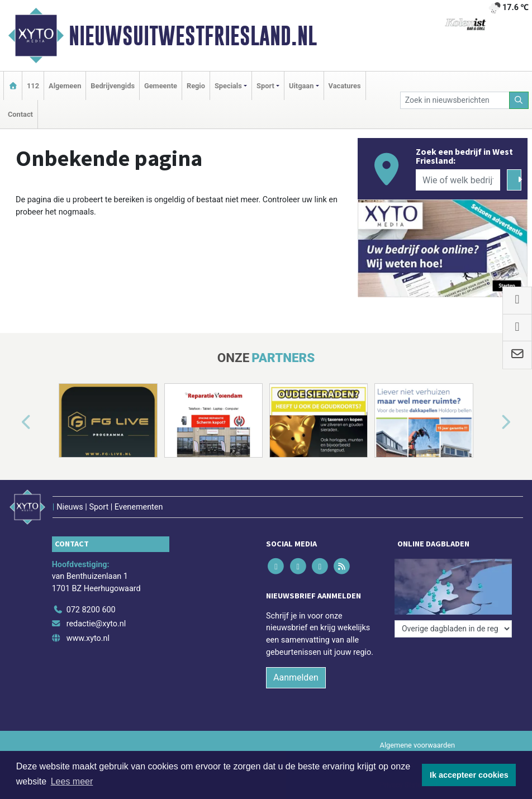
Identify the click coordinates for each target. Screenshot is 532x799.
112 (33, 86)
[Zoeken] (519, 100)
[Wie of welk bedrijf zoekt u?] (458, 180)
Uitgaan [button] (301, 86)
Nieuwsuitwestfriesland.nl (193, 36)
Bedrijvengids (113, 86)
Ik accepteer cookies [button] (469, 775)
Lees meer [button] (72, 781)
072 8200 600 (91, 610)
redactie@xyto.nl (96, 624)
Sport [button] (265, 86)
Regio (196, 86)
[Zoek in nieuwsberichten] (455, 100)
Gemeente (161, 86)
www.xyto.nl (88, 638)
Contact (20, 114)
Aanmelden (296, 677)
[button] (13, 423)
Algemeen (65, 86)
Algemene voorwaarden (417, 745)
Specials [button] (228, 86)
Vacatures (345, 86)
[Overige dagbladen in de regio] (453, 629)
